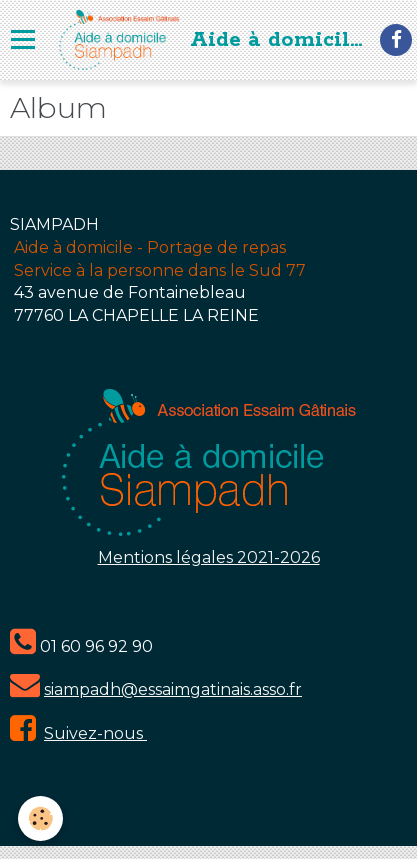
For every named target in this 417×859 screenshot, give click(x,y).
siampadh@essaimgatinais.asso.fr (173, 689)
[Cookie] (40, 818)
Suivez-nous (95, 733)
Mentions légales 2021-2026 (209, 557)
